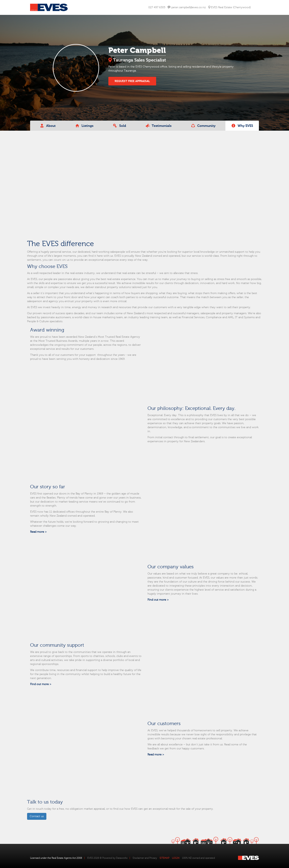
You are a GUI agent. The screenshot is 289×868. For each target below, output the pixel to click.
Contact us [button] (37, 816)
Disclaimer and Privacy (145, 858)
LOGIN (176, 858)
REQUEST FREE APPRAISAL (132, 81)
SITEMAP (164, 858)
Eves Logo (49, 7)
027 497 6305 (157, 7)
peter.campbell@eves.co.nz (187, 7)
